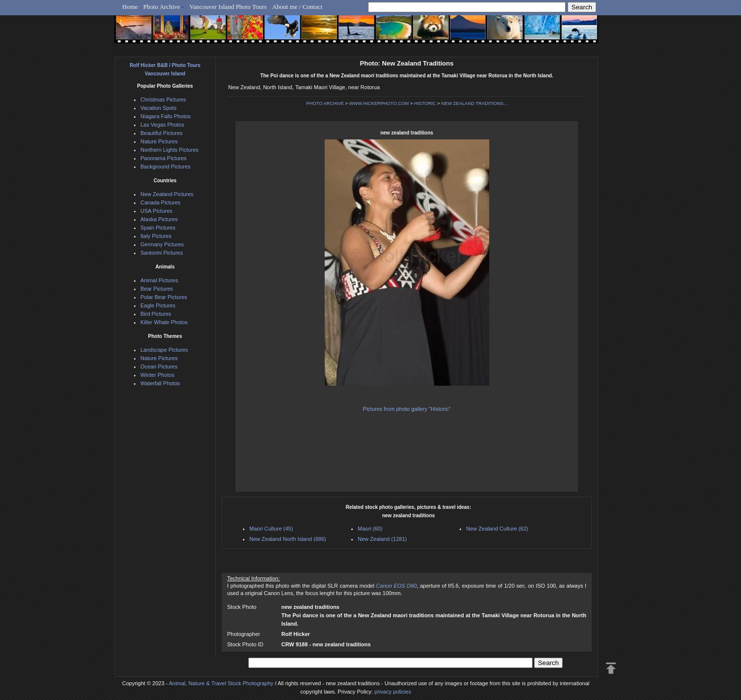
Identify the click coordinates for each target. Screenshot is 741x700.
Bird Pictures (156, 314)
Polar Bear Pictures (164, 297)
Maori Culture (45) (271, 529)
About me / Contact (297, 7)
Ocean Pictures (159, 367)
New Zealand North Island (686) (288, 539)
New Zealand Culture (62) (497, 529)
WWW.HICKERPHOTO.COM (379, 103)
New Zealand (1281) (382, 539)
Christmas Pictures (163, 100)
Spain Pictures (158, 228)
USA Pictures (156, 211)
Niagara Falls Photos (166, 116)
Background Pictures (166, 167)
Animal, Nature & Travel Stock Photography (221, 683)
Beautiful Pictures (162, 133)
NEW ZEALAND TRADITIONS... (474, 103)
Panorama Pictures (164, 158)
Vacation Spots (158, 108)
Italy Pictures (156, 236)
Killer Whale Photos (164, 322)
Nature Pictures (159, 141)
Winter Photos (157, 375)
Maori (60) (370, 529)
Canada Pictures (160, 202)
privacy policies (393, 692)
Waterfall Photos (160, 383)
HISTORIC (425, 103)
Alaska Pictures (159, 219)
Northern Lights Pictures (169, 150)
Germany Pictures (162, 244)
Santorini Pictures (162, 253)
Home (130, 7)
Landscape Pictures (164, 350)
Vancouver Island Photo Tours (228, 7)
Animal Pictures (159, 280)
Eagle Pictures (158, 305)
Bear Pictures (157, 289)
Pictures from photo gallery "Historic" (406, 409)
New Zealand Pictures (167, 194)
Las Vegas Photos (162, 125)
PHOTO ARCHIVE (325, 103)
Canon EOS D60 (396, 586)
